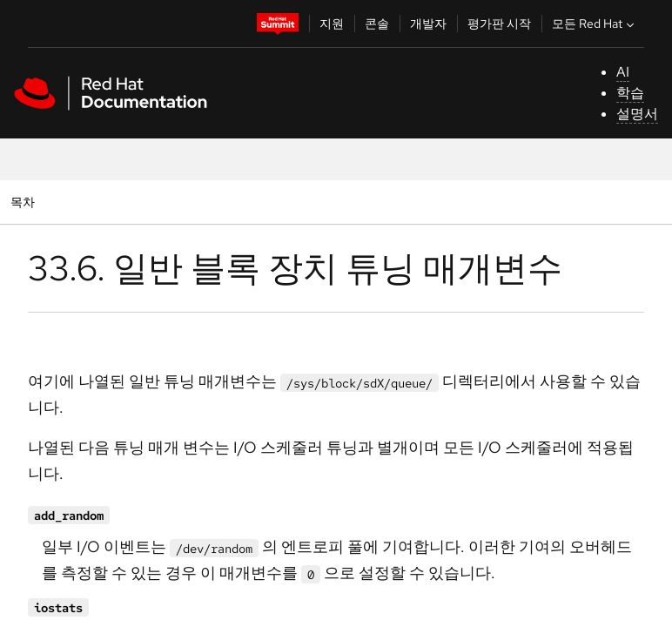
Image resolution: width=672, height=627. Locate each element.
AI (623, 72)
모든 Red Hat (595, 24)
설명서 (637, 114)
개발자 (428, 24)
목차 (25, 202)
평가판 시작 (499, 24)
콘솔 (377, 24)
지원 (332, 24)
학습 (630, 93)
